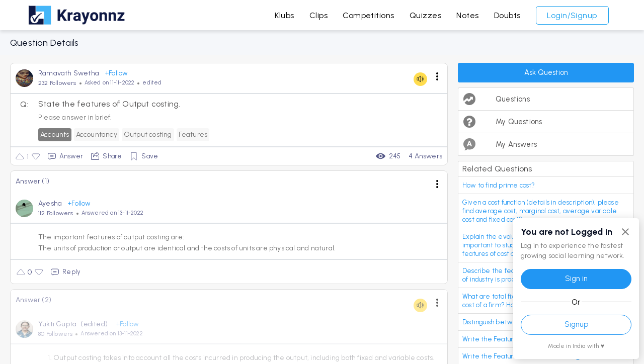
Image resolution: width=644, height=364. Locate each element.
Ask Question (546, 72)
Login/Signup (572, 15)
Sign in (576, 279)
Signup (576, 324)
